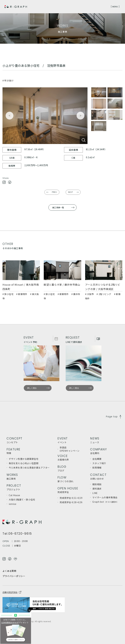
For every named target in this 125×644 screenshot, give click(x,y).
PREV (54, 192)
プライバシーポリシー (14, 576)
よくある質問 (9, 571)
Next (80, 116)
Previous (10, 116)
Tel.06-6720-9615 (17, 534)
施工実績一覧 (58, 207)
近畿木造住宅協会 (10, 592)
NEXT (71, 192)
